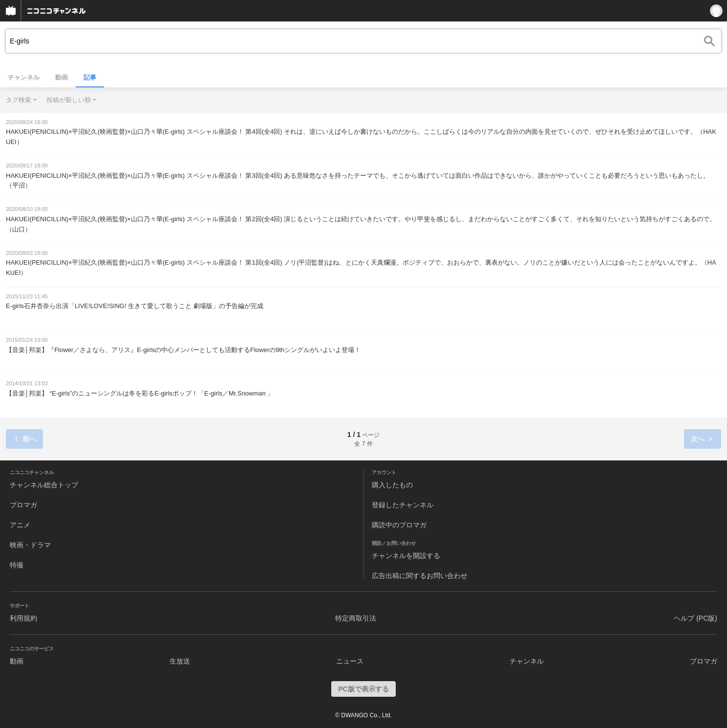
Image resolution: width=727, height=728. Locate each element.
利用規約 (23, 618)
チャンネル (24, 77)
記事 (90, 77)
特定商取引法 (356, 618)
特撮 (17, 565)
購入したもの (392, 485)
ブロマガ (23, 505)
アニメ (20, 525)
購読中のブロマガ (399, 525)
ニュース (350, 661)
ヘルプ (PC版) (695, 618)
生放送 (180, 661)
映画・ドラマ (30, 545)
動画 (62, 77)
